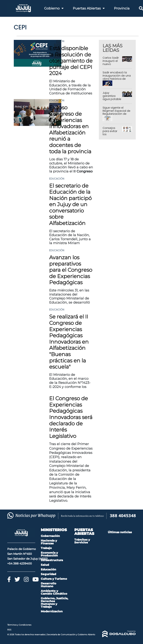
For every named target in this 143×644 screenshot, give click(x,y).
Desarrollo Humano (49, 585)
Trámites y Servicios (82, 541)
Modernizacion (52, 611)
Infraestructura (52, 560)
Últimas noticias (120, 532)
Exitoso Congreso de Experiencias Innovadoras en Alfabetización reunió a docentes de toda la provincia (70, 129)
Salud (45, 565)
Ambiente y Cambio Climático (54, 592)
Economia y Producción (49, 554)
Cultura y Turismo (54, 579)
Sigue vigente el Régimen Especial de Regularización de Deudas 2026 (116, 112)
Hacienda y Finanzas (49, 542)
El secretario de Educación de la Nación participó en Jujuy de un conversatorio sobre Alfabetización (70, 204)
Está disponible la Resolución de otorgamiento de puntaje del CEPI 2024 (71, 61)
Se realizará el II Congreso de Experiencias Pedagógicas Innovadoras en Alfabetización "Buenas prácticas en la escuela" (69, 342)
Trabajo (46, 548)
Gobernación (50, 536)
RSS (9, 630)
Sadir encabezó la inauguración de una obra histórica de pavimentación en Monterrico (117, 79)
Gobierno (54, 8)
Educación (57, 41)
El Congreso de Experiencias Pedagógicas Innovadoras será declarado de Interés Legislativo (71, 417)
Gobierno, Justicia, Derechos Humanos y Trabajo (54, 602)
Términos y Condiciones (19, 625)
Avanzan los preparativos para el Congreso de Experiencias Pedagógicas (71, 270)
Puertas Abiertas (89, 8)
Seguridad (48, 574)
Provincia (122, 8)
